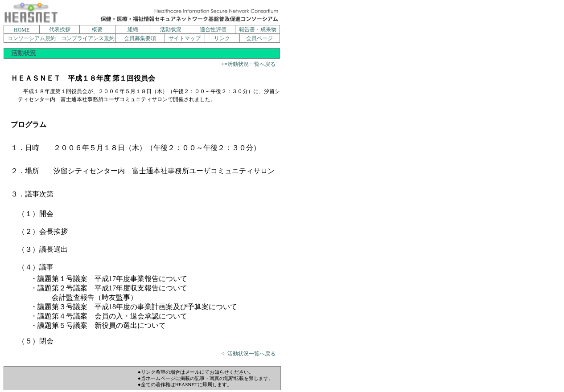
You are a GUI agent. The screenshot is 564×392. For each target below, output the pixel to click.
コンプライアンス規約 (88, 38)
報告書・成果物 (258, 29)
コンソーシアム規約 (32, 38)
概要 (97, 29)
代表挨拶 (60, 29)
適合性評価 (213, 29)
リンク (222, 38)
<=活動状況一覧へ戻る (248, 64)
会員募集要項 (140, 38)
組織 (133, 29)
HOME (22, 30)
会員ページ (259, 38)
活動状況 (171, 29)
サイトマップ (185, 38)
